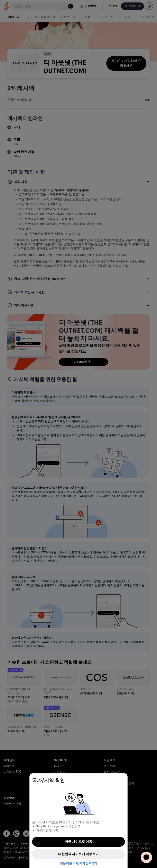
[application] (146, 857)
